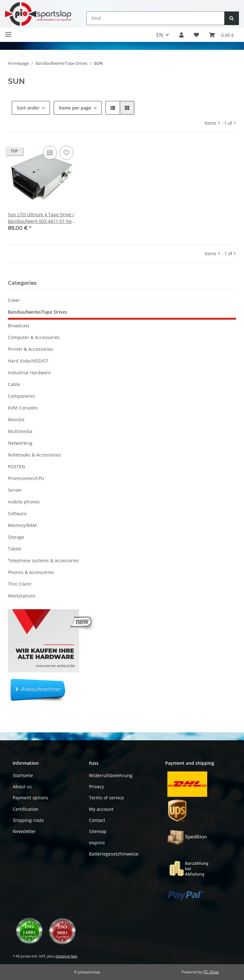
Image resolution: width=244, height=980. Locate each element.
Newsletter (24, 831)
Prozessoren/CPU (26, 478)
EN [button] (160, 35)
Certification (26, 809)
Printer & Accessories (30, 349)
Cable (14, 384)
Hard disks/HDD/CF (28, 361)
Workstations (22, 596)
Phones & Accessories (31, 572)
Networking (20, 443)
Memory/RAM (22, 525)
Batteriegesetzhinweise (114, 854)
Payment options (30, 798)
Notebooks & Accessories (34, 455)
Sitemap (98, 831)
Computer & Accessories (34, 337)
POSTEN (17, 467)
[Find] (156, 18)
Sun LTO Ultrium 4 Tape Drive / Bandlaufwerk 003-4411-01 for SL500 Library (41, 218)
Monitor (16, 420)
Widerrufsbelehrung (111, 775)
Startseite (23, 775)
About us (22, 787)
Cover (14, 300)
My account (101, 809)
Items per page (75, 108)
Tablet (15, 549)
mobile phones (24, 502)
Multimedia (20, 431)
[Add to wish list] (66, 153)
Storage (16, 537)
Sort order (28, 108)
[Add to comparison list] (50, 153)
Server (15, 490)
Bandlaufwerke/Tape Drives (38, 312)
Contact (97, 820)
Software (17, 513)
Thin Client (20, 584)
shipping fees (66, 956)
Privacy (96, 787)
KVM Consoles (23, 408)
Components (21, 396)
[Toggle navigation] (8, 32)
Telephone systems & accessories (44, 560)
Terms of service (106, 798)
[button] (181, 35)
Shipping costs (28, 820)
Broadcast (19, 326)
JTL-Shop (211, 972)
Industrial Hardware (29, 373)
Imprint (97, 843)
